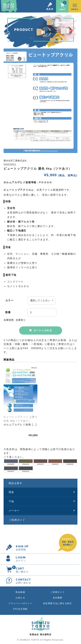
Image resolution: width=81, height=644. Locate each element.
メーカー (42, 510)
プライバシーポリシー (20, 603)
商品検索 (20, 592)
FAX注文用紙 (20, 609)
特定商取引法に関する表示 (58, 603)
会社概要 (58, 598)
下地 (42, 501)
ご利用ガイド (17, 520)
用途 (42, 492)
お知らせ (20, 598)
